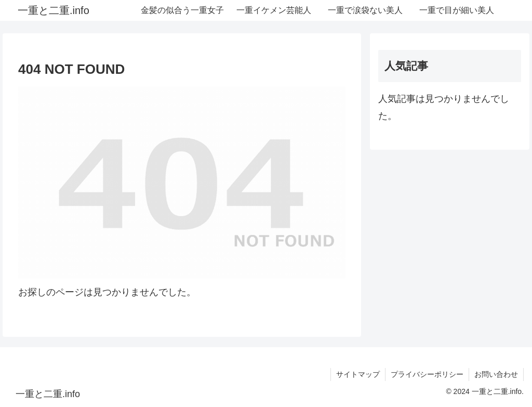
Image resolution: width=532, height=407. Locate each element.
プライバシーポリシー (427, 374)
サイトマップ (358, 374)
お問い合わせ (496, 374)
